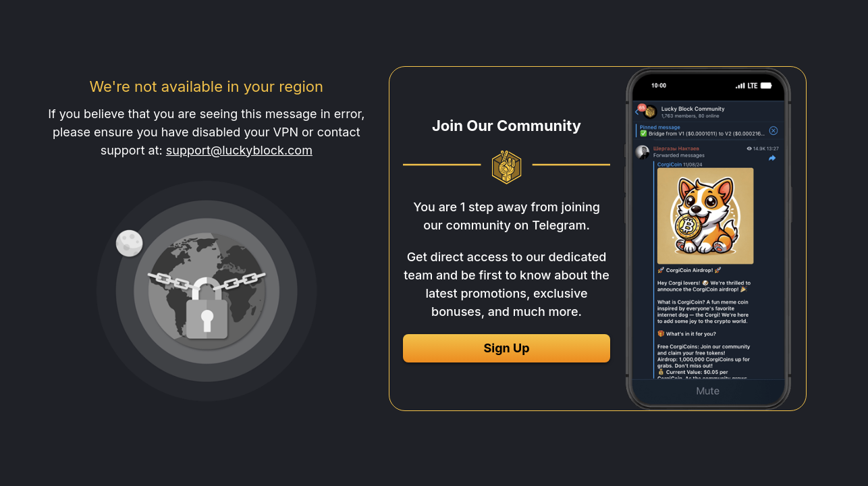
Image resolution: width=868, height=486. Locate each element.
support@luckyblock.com (239, 150)
